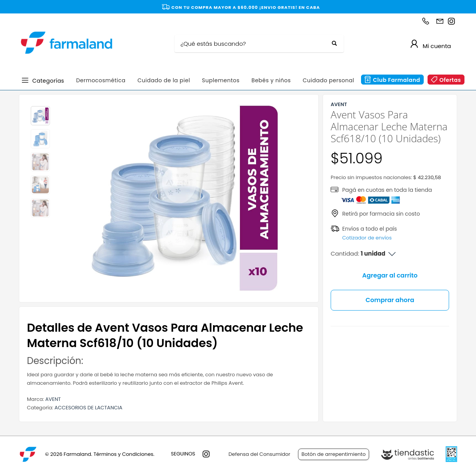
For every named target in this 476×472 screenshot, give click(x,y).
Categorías (48, 80)
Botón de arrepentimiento (334, 454)
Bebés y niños (271, 80)
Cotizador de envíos (367, 238)
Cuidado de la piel (164, 80)
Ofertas (450, 80)
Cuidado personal (328, 80)
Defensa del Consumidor (259, 454)
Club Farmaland (397, 80)
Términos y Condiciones (123, 454)
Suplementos (221, 80)
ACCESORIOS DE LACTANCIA (88, 408)
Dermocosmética (101, 80)
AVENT (53, 399)
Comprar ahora (390, 300)
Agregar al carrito (390, 275)
